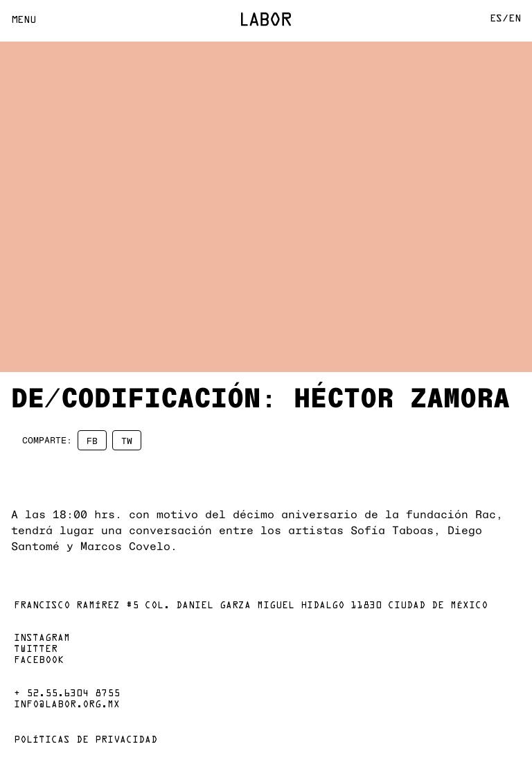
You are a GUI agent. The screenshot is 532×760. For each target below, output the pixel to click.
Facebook (39, 661)
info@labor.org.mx (67, 705)
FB (92, 441)
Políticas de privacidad (86, 741)
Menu (24, 20)
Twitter (36, 650)
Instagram (42, 639)
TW (127, 441)
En (515, 19)
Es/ (499, 19)
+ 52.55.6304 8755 (67, 694)
